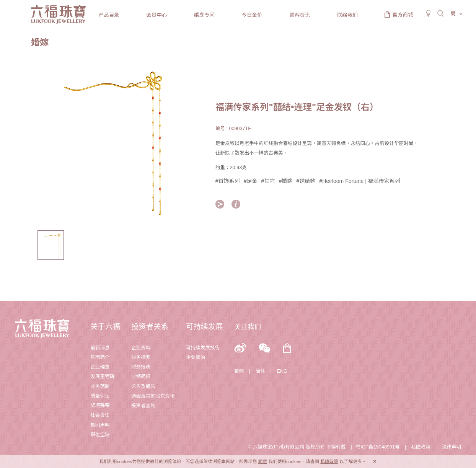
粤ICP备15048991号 (378, 447)
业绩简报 (141, 377)
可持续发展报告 (203, 348)
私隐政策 (421, 447)
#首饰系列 (228, 181)
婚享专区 (204, 15)
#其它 (268, 181)
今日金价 (252, 15)
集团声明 (100, 425)
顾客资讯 (300, 15)
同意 (263, 461)
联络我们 (347, 15)
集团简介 (100, 357)
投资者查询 (143, 406)
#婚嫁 (286, 181)
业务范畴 (100, 386)
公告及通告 (143, 386)
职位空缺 (100, 435)
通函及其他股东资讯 (153, 396)
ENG (282, 371)
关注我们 (248, 327)
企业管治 (196, 357)
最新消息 (100, 348)
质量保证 (100, 396)
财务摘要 (141, 357)
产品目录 (109, 15)
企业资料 (141, 348)
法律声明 (452, 447)
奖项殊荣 (100, 406)
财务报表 (141, 367)
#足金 (251, 181)
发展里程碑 (102, 377)
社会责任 (100, 415)
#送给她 (306, 181)
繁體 (239, 371)
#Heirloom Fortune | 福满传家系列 (359, 181)
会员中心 (156, 15)
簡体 (260, 371)
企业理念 (100, 367)
